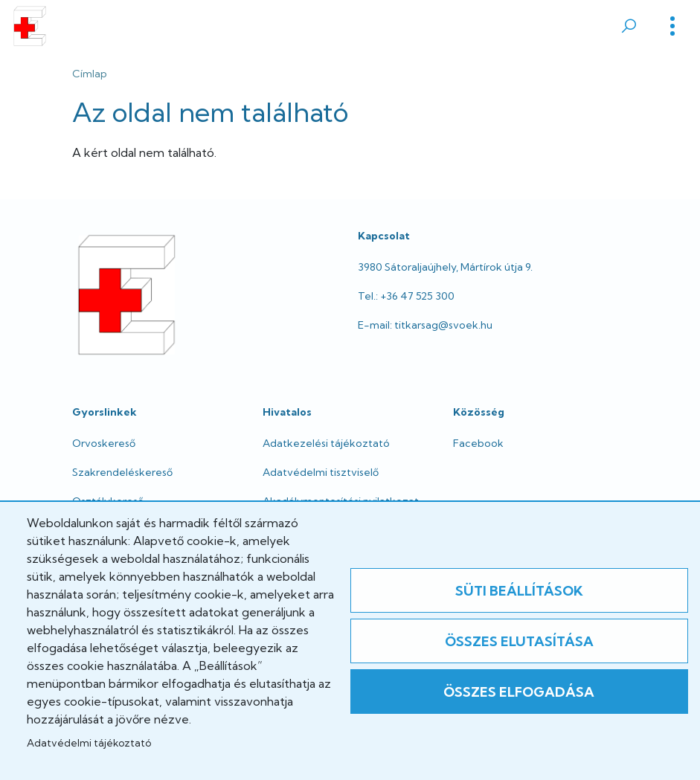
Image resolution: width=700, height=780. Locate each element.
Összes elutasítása (519, 641)
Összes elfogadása (519, 692)
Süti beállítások (519, 591)
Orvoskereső (104, 443)
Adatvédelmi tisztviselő (321, 472)
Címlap (90, 74)
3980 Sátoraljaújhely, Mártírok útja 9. (445, 267)
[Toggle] (672, 26)
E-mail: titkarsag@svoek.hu (425, 325)
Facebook (478, 443)
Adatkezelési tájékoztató (326, 443)
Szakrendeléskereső (122, 472)
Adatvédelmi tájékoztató (89, 743)
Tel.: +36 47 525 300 (406, 296)
